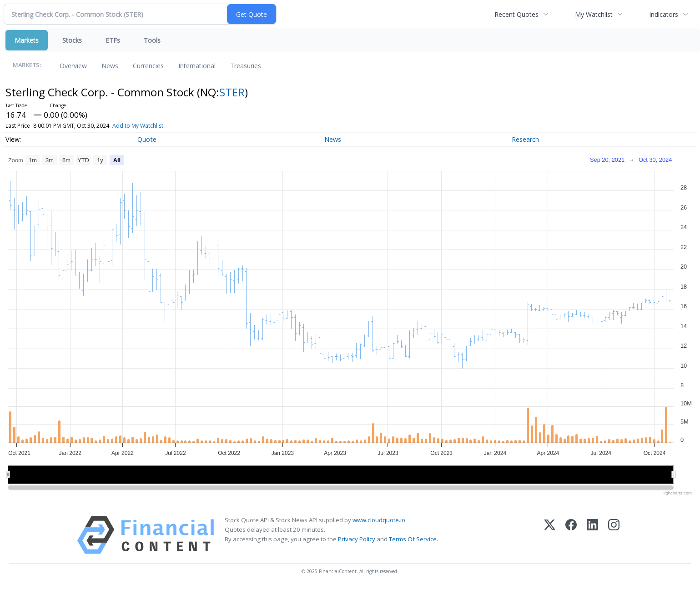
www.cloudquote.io (379, 520)
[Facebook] (571, 535)
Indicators (664, 14)
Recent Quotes (516, 14)
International (197, 66)
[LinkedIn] (592, 535)
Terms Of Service (413, 539)
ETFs (113, 40)
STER (232, 92)
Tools (152, 40)
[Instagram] (614, 535)
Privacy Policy (357, 539)
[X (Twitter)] (550, 535)
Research (525, 139)
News (110, 66)
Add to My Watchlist (154, 126)
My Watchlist (594, 14)
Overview (73, 66)
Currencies (148, 66)
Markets (27, 40)
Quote (147, 139)
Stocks (72, 40)
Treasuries (246, 66)
